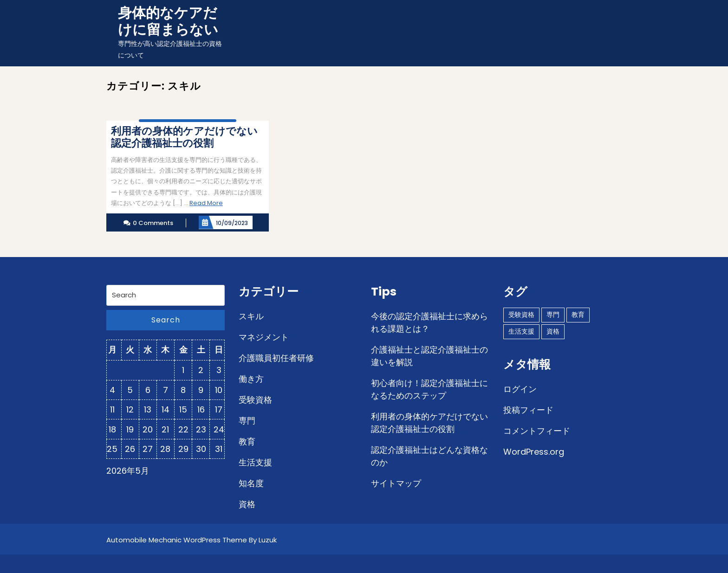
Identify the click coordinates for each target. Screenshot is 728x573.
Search (166, 320)
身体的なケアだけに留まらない (168, 21)
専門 (247, 421)
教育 (247, 441)
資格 (247, 504)
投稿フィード (528, 410)
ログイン (520, 389)
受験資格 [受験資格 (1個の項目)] (521, 315)
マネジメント (264, 337)
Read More (206, 203)
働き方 (251, 379)
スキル (251, 316)
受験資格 (255, 400)
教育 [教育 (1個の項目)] (578, 315)
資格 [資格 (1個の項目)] (553, 331)
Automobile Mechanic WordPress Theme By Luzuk (192, 540)
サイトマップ (396, 483)
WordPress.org (534, 452)
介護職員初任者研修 (276, 358)
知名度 (251, 483)
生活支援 (255, 462)
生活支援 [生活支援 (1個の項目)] (521, 331)
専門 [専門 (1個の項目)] (553, 315)
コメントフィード (537, 431)
